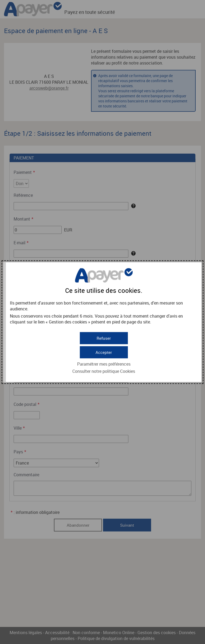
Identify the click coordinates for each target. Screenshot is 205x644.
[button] (104, 351)
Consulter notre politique (104, 370)
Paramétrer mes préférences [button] (104, 363)
